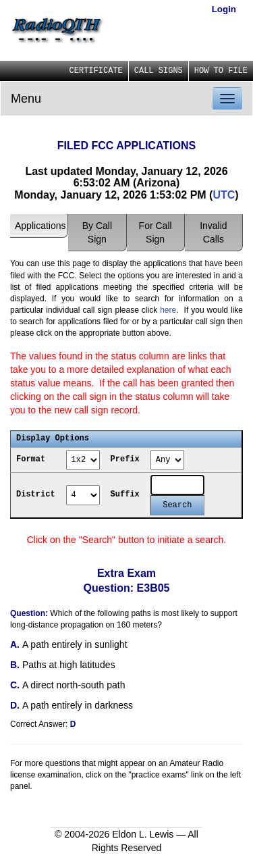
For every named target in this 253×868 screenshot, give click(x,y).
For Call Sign (156, 232)
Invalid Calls (213, 232)
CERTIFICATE (96, 71)
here (168, 310)
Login (224, 9)
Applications (40, 226)
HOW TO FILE (221, 71)
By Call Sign (97, 232)
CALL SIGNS (159, 71)
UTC (224, 195)
